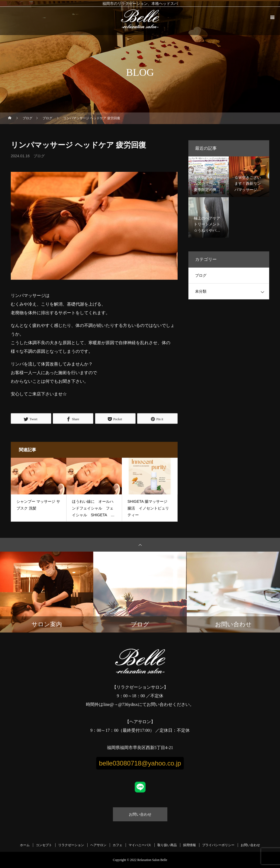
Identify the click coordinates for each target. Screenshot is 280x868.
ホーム (25, 845)
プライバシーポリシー (218, 845)
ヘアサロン (98, 845)
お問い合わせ (140, 814)
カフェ (117, 845)
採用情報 (189, 845)
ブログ (39, 156)
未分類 (201, 291)
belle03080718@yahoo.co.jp (140, 763)
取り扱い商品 (167, 845)
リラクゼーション (71, 845)
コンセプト (44, 845)
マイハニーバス (140, 845)
